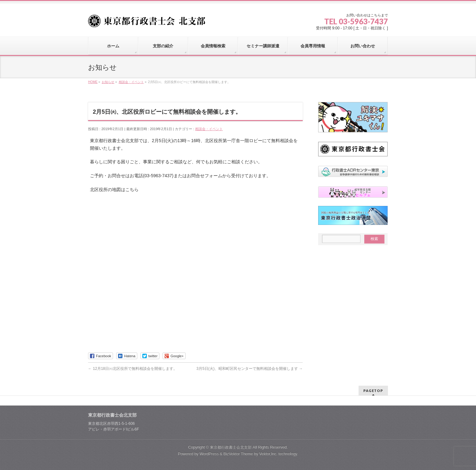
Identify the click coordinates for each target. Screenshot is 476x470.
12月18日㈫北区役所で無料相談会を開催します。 (133, 369)
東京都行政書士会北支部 (231, 447)
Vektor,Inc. (268, 454)
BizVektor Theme (238, 454)
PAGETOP (373, 391)
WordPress (209, 454)
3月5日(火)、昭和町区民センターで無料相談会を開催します (250, 369)
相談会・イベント (209, 129)
